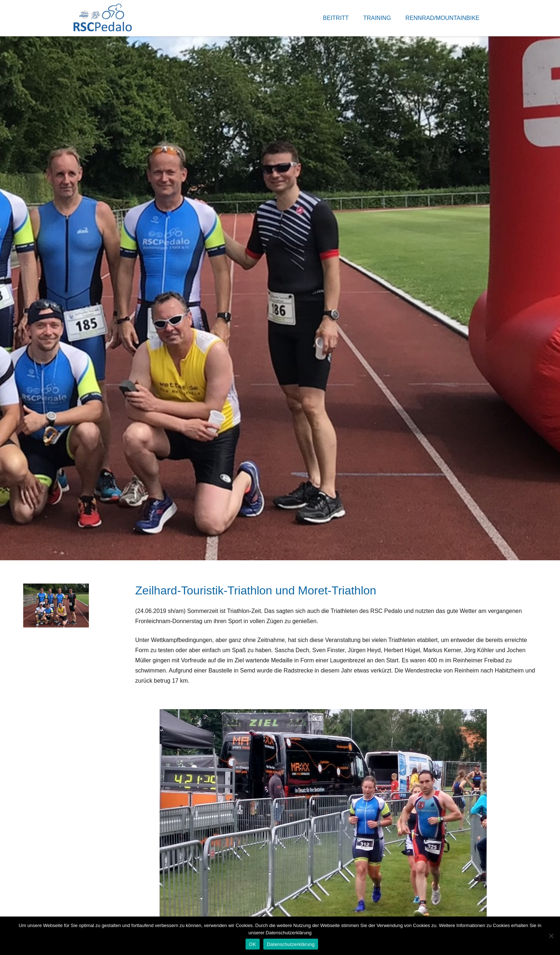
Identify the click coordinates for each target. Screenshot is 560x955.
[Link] (103, 18)
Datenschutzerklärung (291, 944)
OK (253, 944)
